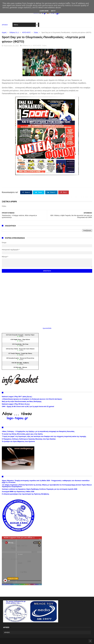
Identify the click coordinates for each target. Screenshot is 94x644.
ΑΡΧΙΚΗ (5, 25)
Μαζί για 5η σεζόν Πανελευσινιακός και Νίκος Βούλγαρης (22, 402)
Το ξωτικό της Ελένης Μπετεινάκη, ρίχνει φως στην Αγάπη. (22, 434)
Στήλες (36, 33)
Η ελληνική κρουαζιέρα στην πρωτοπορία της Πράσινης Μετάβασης (25, 494)
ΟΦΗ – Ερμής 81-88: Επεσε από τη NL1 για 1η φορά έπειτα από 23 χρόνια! (28, 407)
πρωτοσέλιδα (47, 328)
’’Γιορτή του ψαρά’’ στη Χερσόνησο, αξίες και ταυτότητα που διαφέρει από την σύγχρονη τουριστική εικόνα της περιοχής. (44, 436)
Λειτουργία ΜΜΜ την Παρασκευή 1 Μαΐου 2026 (18, 492)
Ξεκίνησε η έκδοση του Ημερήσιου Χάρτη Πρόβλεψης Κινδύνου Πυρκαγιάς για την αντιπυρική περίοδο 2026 (39, 489)
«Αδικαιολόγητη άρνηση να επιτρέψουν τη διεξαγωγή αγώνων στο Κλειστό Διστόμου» (32, 399)
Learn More (44, 11)
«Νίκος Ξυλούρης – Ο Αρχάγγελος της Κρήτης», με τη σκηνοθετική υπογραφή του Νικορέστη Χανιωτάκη (38, 431)
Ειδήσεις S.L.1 (14, 33)
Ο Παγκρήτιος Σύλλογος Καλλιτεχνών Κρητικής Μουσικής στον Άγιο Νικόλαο (29, 439)
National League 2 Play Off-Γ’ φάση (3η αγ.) (17, 397)
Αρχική (4, 33)
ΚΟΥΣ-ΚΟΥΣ (26, 33)
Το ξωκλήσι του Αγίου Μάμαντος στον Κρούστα (18, 441)
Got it (53, 11)
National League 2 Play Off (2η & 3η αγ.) (16, 404)
